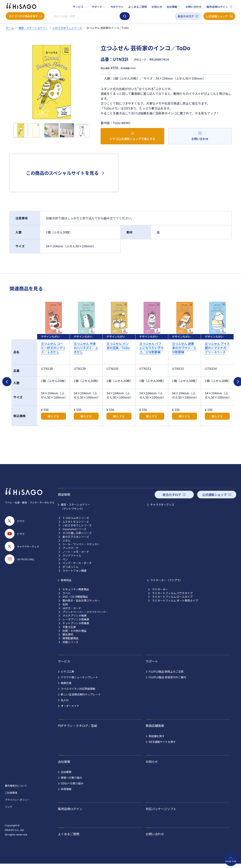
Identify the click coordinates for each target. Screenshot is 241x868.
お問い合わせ (194, 7)
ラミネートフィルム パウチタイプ (172, 597)
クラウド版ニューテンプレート (79, 682)
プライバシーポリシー (17, 804)
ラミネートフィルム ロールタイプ (172, 601)
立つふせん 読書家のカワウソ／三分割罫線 (184, 348)
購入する (53, 420)
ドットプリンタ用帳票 (76, 627)
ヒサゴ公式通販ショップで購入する (132, 139)
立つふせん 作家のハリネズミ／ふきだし (86, 348)
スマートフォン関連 (74, 575)
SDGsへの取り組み (72, 788)
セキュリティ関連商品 (76, 593)
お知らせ (157, 7)
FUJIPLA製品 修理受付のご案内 (167, 682)
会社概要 (66, 776)
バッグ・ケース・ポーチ (77, 567)
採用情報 (66, 793)
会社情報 (172, 7)
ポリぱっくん (70, 571)
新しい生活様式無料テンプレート (81, 699)
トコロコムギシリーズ (76, 522)
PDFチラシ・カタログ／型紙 (78, 730)
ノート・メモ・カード (76, 556)
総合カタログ (186, 16)
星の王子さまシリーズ (76, 541)
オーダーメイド (70, 710)
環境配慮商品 (70, 643)
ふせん (66, 545)
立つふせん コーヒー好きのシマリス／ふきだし (53, 348)
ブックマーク (70, 552)
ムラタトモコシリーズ (76, 526)
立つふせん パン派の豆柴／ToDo (118, 346)
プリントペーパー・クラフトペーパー (85, 616)
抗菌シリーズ (70, 646)
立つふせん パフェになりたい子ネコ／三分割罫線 (151, 348)
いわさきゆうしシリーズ (77, 530)
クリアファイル (72, 560)
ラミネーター (160, 593)
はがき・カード (72, 612)
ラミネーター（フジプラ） (166, 584)
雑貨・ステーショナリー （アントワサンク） (75, 511)
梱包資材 (68, 639)
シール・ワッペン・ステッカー (81, 549)
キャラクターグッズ (162, 509)
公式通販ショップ (217, 16)
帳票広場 (66, 687)
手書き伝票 (69, 631)
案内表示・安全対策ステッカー (81, 605)
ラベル (66, 597)
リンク (8, 811)
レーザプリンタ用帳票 (76, 624)
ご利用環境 (11, 797)
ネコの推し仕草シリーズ (77, 537)
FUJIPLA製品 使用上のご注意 (166, 676)
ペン (65, 564)
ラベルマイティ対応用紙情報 (78, 693)
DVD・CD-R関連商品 (75, 601)
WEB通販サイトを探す (162, 746)
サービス (78, 7)
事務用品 (66, 584)
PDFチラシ (117, 7)
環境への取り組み (71, 782)
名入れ (65, 704)
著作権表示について (16, 790)
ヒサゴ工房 (67, 676)
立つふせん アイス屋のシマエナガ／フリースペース (217, 348)
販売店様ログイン (217, 7)
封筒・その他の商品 (74, 635)
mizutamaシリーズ (74, 534)
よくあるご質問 (138, 7)
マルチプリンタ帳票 (74, 620)
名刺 (65, 609)
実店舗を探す (157, 740)
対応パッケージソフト (161, 813)
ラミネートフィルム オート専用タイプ (175, 605)
